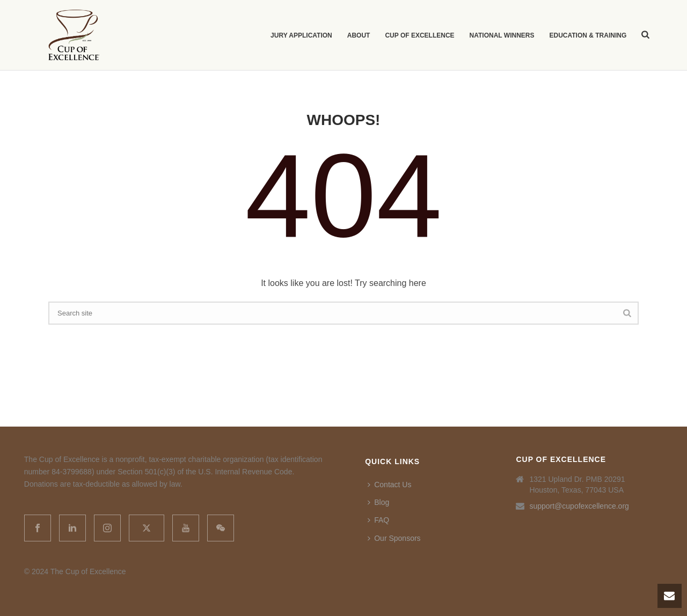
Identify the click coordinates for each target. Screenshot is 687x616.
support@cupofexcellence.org (579, 506)
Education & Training (588, 35)
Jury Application (301, 35)
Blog (378, 502)
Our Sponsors (394, 538)
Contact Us (389, 485)
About (359, 35)
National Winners (502, 35)
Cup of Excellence (419, 35)
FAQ (378, 520)
